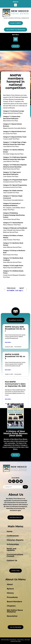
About (10, 584)
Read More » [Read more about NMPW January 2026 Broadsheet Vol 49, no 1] (8, 342)
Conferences (13, 536)
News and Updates (11, 549)
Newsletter (12, 616)
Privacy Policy (20, 640)
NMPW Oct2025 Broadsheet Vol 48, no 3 (15, 356)
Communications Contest (15, 555)
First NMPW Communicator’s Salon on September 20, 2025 (15, 384)
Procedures (12, 597)
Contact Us (12, 560)
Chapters (11, 606)
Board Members (14, 602)
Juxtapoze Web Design (16, 641)
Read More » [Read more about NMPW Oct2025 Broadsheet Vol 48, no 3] (8, 370)
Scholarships (13, 544)
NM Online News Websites (15, 611)
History (10, 593)
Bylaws (10, 589)
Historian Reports (15, 540)
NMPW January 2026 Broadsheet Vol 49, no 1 (15, 329)
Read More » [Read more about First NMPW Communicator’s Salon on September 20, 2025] (8, 399)
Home (10, 531)
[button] (15, 5)
